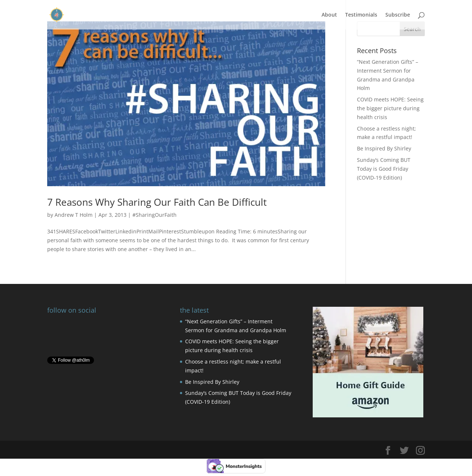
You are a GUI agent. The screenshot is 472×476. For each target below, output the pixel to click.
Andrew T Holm (74, 215)
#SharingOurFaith (155, 215)
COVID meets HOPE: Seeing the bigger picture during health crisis (390, 108)
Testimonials (361, 15)
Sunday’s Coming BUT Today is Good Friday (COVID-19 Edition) (384, 169)
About (329, 15)
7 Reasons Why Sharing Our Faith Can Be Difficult (157, 202)
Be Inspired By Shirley (384, 148)
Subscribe (398, 15)
